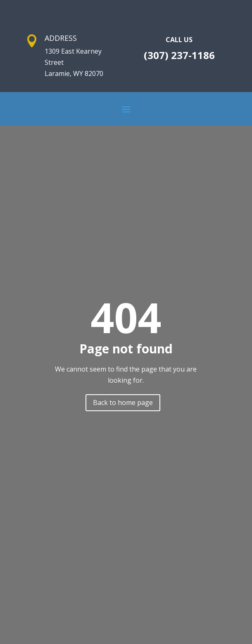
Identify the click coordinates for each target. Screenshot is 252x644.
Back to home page (123, 402)
